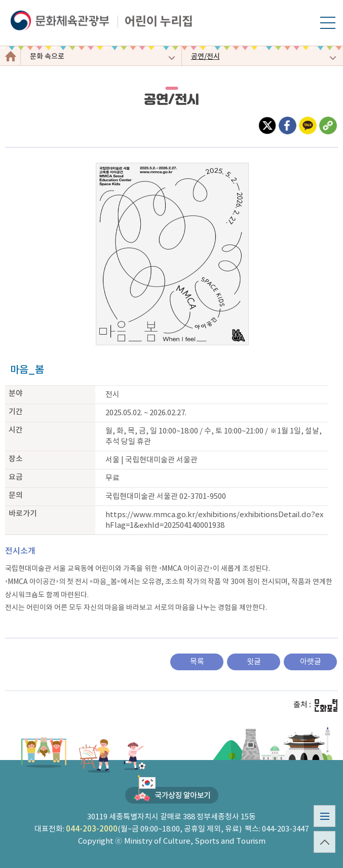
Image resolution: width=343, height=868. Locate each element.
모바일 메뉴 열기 (327, 28)
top (321, 853)
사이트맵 (321, 827)
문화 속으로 (47, 57)
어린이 (10, 56)
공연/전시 (205, 57)
